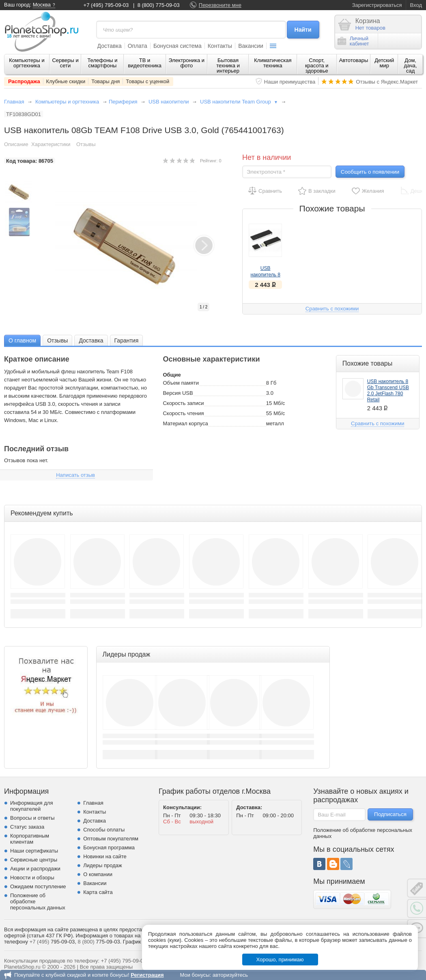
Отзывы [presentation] (57, 340)
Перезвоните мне (220, 5)
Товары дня (105, 81)
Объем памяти (181, 383)
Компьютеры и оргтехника (27, 63)
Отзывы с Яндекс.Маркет (387, 82)
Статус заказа (27, 827)
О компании (98, 874)
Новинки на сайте (105, 856)
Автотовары (354, 60)
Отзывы (86, 144)
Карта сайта (98, 892)
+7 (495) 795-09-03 (106, 5)
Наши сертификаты (34, 851)
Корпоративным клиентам (30, 839)
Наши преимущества (290, 82)
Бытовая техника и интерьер (228, 66)
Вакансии (251, 46)
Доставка (110, 46)
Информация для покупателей (31, 806)
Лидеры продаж (103, 865)
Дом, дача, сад (411, 66)
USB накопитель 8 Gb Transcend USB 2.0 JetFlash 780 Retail (388, 391)
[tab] (22, 340)
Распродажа (24, 81)
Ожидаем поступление (38, 886)
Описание (16, 144)
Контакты (220, 46)
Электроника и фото (187, 63)
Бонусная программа (109, 848)
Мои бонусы (195, 975)
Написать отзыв (75, 475)
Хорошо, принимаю (280, 960)
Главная (14, 102)
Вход (416, 5)
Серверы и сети (65, 63)
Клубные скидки (66, 81)
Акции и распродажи (35, 869)
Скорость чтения (183, 413)
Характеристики (51, 144)
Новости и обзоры (32, 878)
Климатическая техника (273, 63)
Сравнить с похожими (332, 309)
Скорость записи (183, 403)
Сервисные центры (34, 860)
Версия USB (178, 393)
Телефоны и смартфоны (102, 63)
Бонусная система (177, 46)
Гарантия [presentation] (127, 340)
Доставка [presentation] (91, 340)
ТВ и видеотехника (145, 63)
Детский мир (384, 63)
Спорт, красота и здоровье (317, 66)
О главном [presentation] (22, 340)
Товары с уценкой (147, 81)
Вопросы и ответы (32, 818)
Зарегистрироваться (377, 5)
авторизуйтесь (230, 975)
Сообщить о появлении (370, 172)
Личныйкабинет (353, 41)
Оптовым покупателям (111, 839)
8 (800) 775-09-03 (159, 5)
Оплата (138, 46)
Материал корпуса (185, 423)
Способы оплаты (104, 830)
